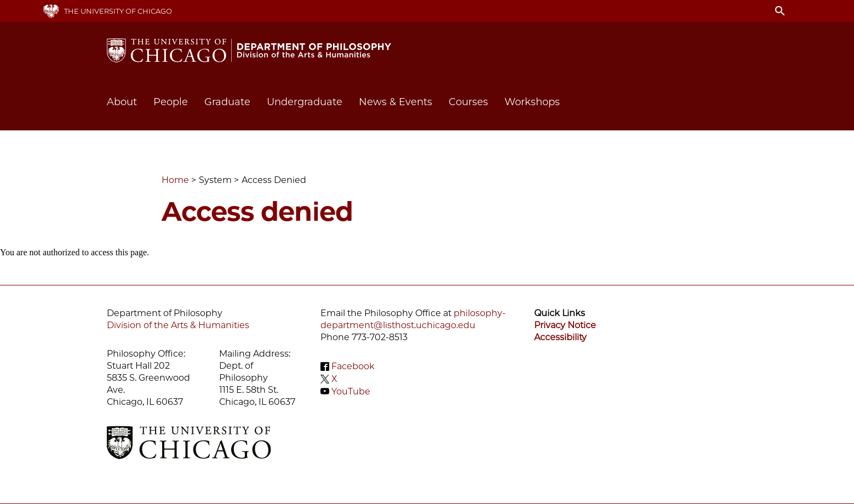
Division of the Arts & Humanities (178, 325)
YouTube (351, 391)
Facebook (353, 366)
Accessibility (560, 337)
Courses (468, 102)
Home (175, 180)
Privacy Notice (565, 325)
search (780, 11)
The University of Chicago (118, 11)
